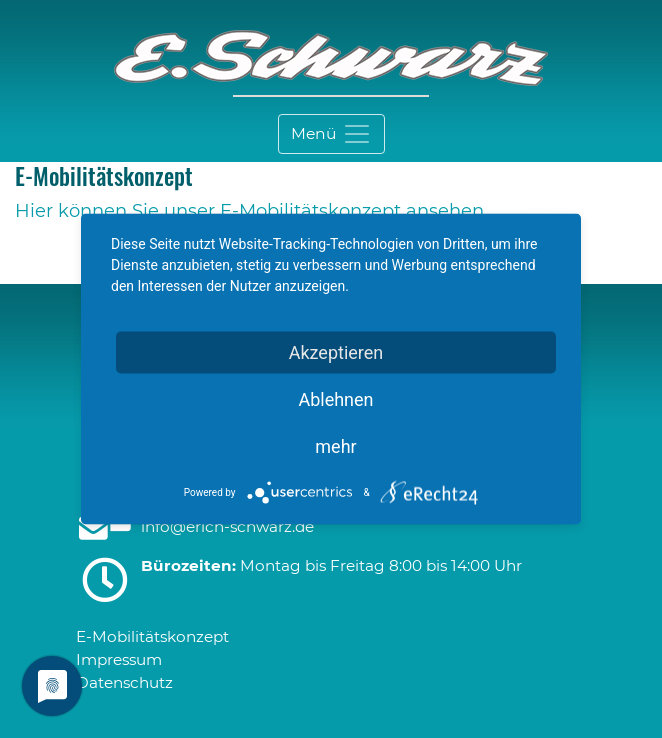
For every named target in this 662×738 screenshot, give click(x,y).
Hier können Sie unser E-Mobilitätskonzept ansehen (249, 211)
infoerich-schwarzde (227, 526)
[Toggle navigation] (331, 134)
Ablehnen (335, 399)
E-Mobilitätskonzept (152, 636)
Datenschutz (124, 682)
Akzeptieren (336, 352)
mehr (335, 446)
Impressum (119, 659)
